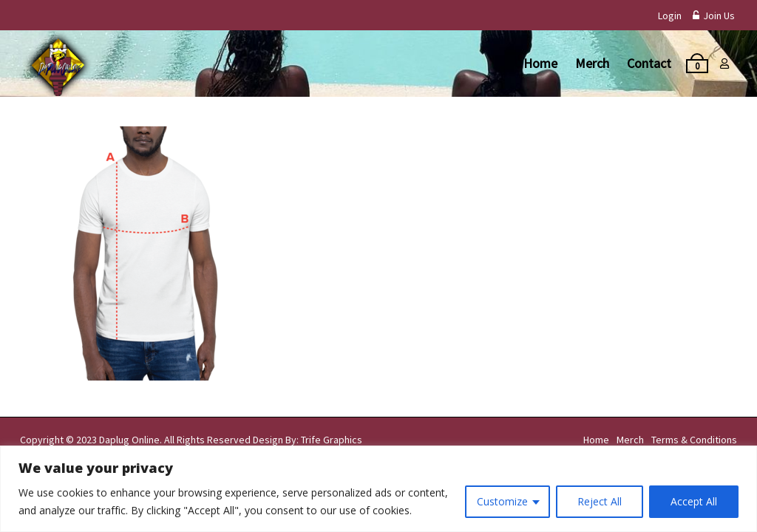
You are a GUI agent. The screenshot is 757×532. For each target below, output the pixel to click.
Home (540, 63)
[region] (378, 489)
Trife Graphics (332, 440)
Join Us (714, 16)
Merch (592, 63)
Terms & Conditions (694, 440)
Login (670, 16)
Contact (649, 63)
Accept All (694, 501)
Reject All (600, 501)
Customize (502, 501)
